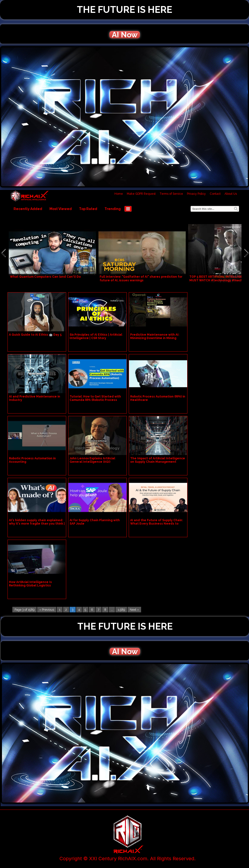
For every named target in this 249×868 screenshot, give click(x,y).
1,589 (121, 610)
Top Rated (88, 209)
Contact (215, 194)
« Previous (47, 610)
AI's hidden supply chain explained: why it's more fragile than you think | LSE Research (37, 524)
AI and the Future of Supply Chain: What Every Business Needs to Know (157, 524)
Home (119, 194)
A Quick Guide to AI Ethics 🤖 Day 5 (35, 335)
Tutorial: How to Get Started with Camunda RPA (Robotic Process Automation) (95, 400)
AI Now (125, 35)
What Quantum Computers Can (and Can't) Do (45, 277)
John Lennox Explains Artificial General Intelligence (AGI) (92, 460)
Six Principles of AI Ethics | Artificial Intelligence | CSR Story (96, 336)
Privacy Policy (196, 194)
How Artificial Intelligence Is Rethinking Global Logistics (30, 584)
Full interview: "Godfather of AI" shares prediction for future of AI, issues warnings (141, 279)
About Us (231, 194)
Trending (113, 209)
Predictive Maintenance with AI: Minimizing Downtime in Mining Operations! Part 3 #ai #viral (155, 338)
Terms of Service (171, 194)
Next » (134, 610)
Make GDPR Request (141, 194)
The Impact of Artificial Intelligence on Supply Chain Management (158, 460)
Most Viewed (61, 209)
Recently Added (28, 209)
